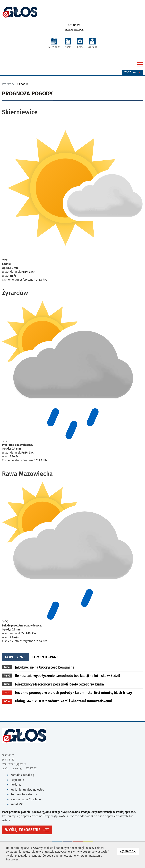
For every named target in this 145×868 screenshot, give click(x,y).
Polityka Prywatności (24, 795)
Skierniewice (74, 30)
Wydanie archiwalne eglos (27, 790)
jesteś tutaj (9, 84)
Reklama (16, 785)
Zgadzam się (129, 851)
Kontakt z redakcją (22, 775)
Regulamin (17, 780)
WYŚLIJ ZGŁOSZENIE (23, 830)
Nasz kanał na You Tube (26, 799)
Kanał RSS (17, 804)
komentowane (45, 657)
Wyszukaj (132, 72)
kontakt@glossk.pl (17, 764)
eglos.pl (74, 25)
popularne (15, 657)
